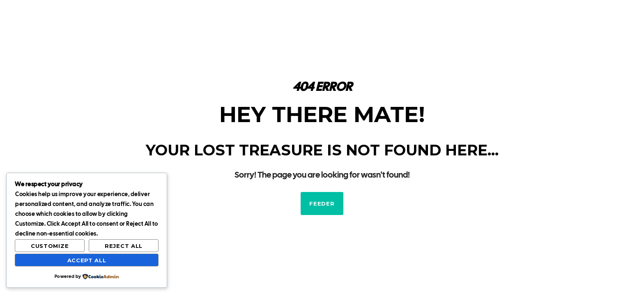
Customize (50, 246)
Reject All (124, 246)
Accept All (87, 260)
